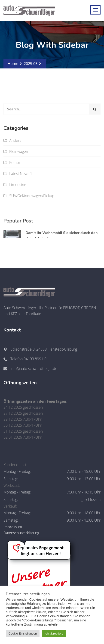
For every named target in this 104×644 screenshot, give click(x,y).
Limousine (18, 185)
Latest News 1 (21, 174)
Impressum (13, 527)
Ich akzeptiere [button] (54, 634)
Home (13, 64)
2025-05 (31, 64)
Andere (15, 140)
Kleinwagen (19, 151)
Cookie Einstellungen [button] (23, 634)
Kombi (15, 162)
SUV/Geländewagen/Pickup (32, 196)
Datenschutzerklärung (21, 533)
